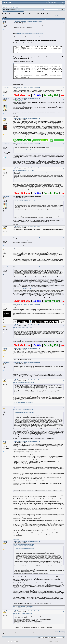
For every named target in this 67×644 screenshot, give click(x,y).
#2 (64, 88)
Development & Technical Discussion (20, 14)
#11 (64, 267)
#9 (64, 238)
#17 (64, 407)
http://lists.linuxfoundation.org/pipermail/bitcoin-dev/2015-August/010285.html (44, 36)
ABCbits (21, 23)
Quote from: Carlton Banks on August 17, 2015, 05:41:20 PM (24, 171)
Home (5, 11)
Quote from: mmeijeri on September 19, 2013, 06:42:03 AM (23, 358)
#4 (64, 119)
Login (15, 11)
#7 (64, 197)
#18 (64, 442)
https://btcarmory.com (17, 539)
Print (63, 17)
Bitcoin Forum (5, 14)
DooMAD (5, 118)
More (22, 11)
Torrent (19, 9)
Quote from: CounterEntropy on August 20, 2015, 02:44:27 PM (24, 544)
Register (18, 11)
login (13, 7)
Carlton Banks (6, 99)
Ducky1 (4, 304)
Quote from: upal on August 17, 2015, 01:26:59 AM (22, 146)
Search (12, 11)
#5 (64, 144)
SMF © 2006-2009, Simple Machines (38, 642)
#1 (64, 22)
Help (9, 11)
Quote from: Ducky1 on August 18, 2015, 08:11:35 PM (22, 328)
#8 (64, 227)
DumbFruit (5, 348)
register (17, 7)
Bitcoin (10, 14)
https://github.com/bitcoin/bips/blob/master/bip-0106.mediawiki (30, 34)
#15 (64, 363)
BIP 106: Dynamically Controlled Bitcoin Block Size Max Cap (42, 14)
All (10, 17)
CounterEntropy (6, 362)
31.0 (16, 9)
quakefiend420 (6, 237)
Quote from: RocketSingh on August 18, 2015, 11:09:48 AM (23, 199)
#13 (64, 325)
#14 (64, 349)
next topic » (62, 16)
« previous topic (56, 16)
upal (4, 21)
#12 (64, 305)
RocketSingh (6, 87)
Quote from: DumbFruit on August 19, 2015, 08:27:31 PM (23, 410)
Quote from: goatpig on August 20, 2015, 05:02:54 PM (23, 614)
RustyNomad (6, 143)
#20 (64, 611)
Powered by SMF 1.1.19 (27, 642)
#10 (64, 248)
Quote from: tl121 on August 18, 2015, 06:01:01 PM (22, 269)
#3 (64, 100)
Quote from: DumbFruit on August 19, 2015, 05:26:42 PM (23, 365)
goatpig (4, 441)
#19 (64, 542)
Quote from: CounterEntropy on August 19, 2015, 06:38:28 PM (24, 383)
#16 (64, 380)
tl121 (4, 248)
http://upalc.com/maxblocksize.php (24, 82)
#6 (64, 168)
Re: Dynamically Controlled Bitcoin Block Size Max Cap (28, 87)
